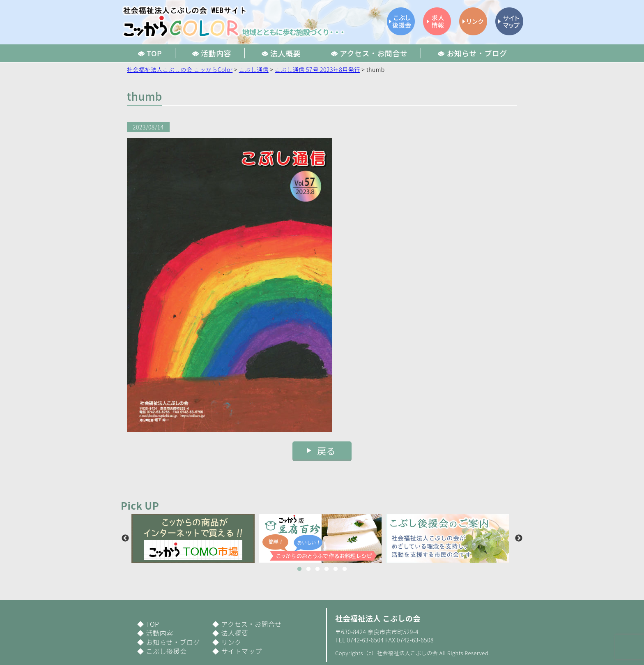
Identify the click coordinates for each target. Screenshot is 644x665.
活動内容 (159, 633)
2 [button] (308, 569)
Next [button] (519, 538)
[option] (195, 538)
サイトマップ (241, 651)
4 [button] (327, 569)
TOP (152, 624)
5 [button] (336, 569)
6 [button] (345, 569)
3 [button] (317, 569)
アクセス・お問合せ (251, 624)
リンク (231, 642)
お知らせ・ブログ (173, 642)
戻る (326, 450)
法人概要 (235, 633)
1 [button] (299, 569)
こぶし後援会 (166, 651)
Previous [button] (125, 538)
